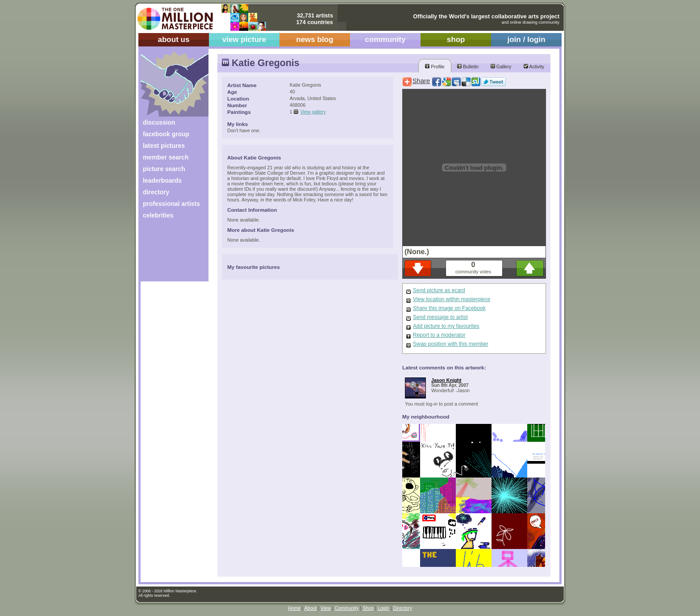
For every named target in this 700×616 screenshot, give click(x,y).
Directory (403, 608)
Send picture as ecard (439, 290)
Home (294, 608)
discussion (159, 122)
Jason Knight (446, 380)
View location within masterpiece (452, 299)
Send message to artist (440, 317)
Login (383, 608)
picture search (164, 169)
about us (173, 40)
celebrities (158, 215)
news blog (315, 40)
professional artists (171, 204)
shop (456, 40)
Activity (534, 67)
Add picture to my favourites (446, 326)
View (326, 608)
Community (347, 608)
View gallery (313, 112)
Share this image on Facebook (449, 308)
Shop (368, 608)
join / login (526, 40)
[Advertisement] (169, 254)
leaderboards (162, 180)
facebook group (166, 134)
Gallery (501, 67)
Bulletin (468, 67)
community (385, 40)
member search (166, 157)
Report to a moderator (439, 335)
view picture (244, 40)
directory (156, 192)
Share (421, 81)
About (310, 608)
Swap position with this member (451, 344)
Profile (435, 67)
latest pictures (164, 146)
